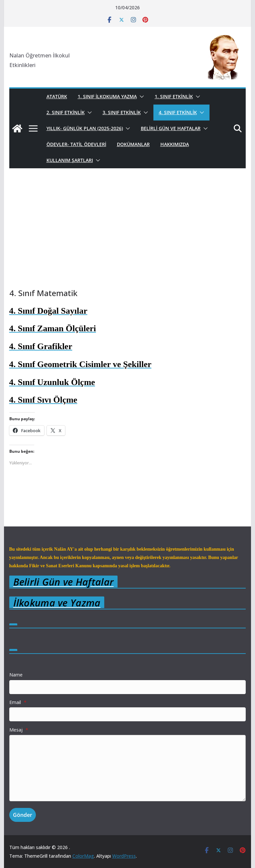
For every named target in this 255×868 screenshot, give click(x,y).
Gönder (23, 815)
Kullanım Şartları (70, 160)
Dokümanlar (133, 144)
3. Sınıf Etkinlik (122, 112)
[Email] (128, 714)
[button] (140, 97)
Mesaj (19, 730)
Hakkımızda (175, 144)
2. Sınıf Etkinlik (66, 112)
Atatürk (57, 96)
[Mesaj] (128, 768)
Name (16, 675)
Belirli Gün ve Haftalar (171, 128)
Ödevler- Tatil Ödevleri (76, 144)
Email (18, 702)
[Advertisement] (128, 238)
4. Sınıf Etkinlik (178, 112)
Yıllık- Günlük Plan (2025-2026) (85, 128)
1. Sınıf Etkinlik (174, 96)
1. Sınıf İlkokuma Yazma (107, 96)
